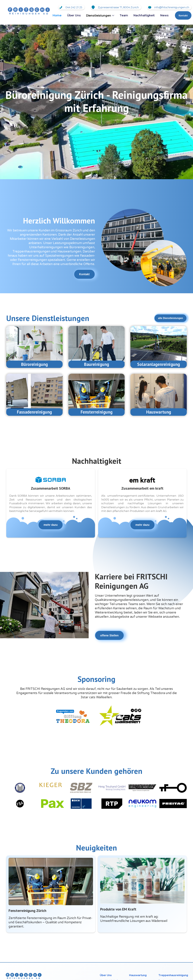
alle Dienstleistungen (171, 318)
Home (57, 15)
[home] (28, 11)
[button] (100, 16)
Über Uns (74, 15)
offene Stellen (109, 635)
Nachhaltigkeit (144, 15)
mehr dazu (51, 525)
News (164, 15)
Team (124, 15)
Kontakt (183, 15)
